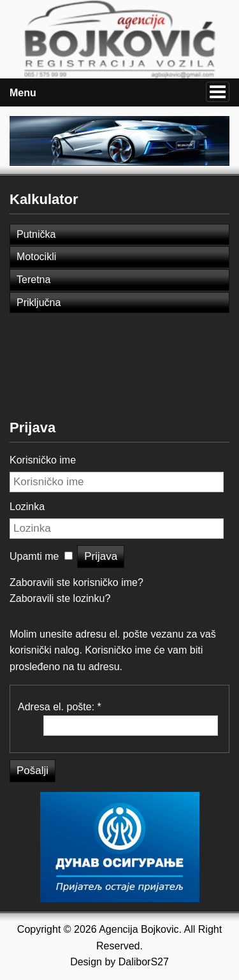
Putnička (36, 234)
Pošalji (33, 771)
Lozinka (27, 507)
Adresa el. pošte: (60, 707)
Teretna (33, 280)
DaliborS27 (144, 962)
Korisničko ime (43, 460)
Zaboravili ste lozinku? (60, 598)
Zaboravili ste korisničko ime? (76, 582)
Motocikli (36, 257)
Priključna (39, 303)
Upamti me (34, 556)
